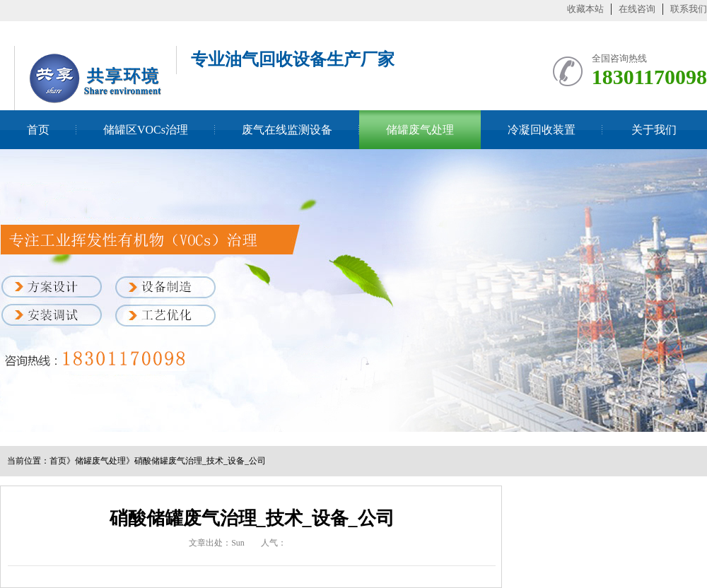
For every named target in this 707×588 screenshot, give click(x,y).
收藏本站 (585, 9)
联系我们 (689, 9)
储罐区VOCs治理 (146, 130)
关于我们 (654, 130)
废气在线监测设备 (287, 130)
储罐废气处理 (420, 130)
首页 (38, 130)
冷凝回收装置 (542, 130)
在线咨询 (637, 9)
